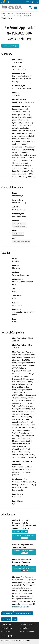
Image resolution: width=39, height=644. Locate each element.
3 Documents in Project (10, 46)
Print (15, 619)
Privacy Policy (7, 628)
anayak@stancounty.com (22, 242)
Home (3, 14)
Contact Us (28, 2)
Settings (35, 2)
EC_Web (20, 531)
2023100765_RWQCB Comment (24, 569)
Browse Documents (27, 631)
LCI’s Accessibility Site (21, 607)
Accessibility (24, 628)
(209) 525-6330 (18, 234)
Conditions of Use (27, 624)
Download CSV (7, 613)
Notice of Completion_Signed (24, 552)
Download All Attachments (23, 613)
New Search (6, 619)
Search (10, 14)
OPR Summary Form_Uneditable (24, 537)
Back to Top (6, 624)
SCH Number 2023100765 (23, 14)
